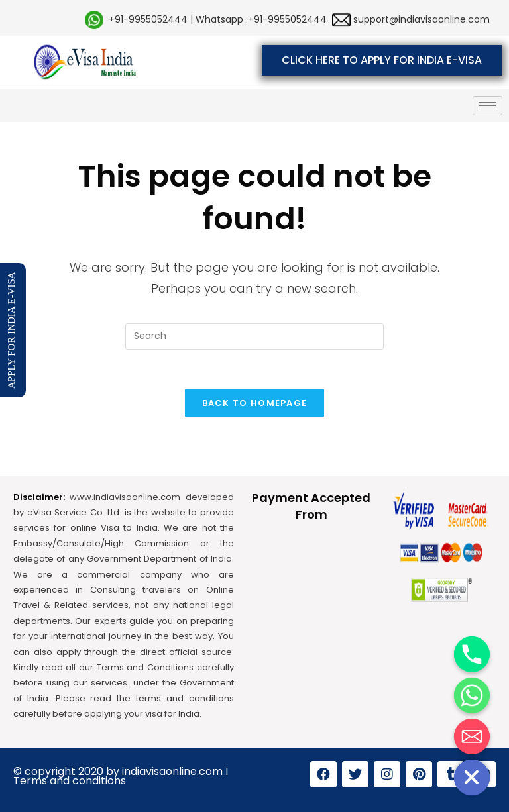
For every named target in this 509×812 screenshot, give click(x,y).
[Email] (472, 736)
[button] (382, 60)
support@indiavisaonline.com (420, 19)
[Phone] (472, 654)
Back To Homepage (255, 403)
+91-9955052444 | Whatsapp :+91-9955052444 (218, 19)
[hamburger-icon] (487, 106)
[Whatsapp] (472, 695)
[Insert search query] (254, 336)
